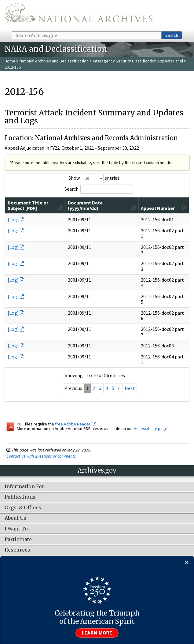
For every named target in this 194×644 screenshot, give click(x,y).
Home (10, 61)
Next (130, 394)
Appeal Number (157, 211)
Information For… (26, 492)
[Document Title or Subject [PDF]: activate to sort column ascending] (54, 209)
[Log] (13, 225)
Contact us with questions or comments (41, 462)
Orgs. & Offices (23, 513)
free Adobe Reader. (76, 429)
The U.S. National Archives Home (79, 15)
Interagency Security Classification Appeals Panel (138, 61)
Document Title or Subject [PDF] (43, 214)
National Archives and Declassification (54, 61)
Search (172, 35)
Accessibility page (151, 434)
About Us (15, 524)
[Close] (187, 563)
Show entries (94, 178)
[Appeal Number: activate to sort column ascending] (167, 209)
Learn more (97, 633)
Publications (20, 503)
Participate (18, 545)
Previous (73, 394)
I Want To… (18, 534)
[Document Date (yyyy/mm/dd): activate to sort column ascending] (124, 209)
